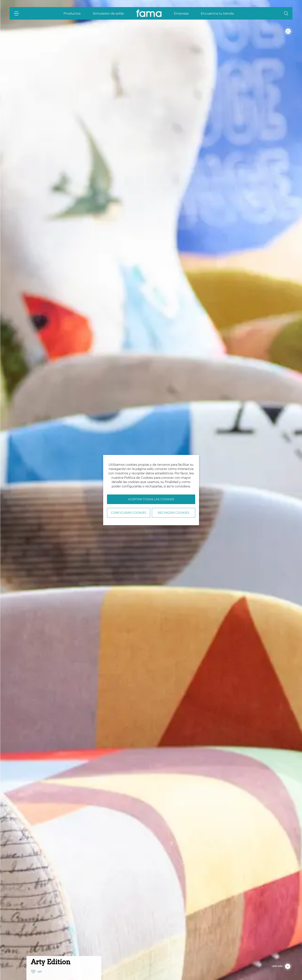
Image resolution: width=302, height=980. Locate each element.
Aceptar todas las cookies (151, 499)
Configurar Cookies (128, 513)
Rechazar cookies (173, 513)
